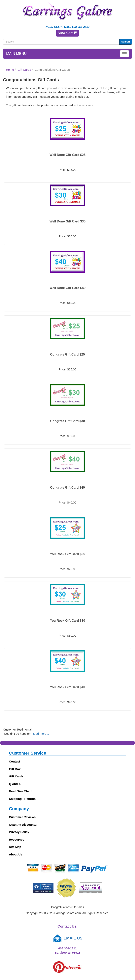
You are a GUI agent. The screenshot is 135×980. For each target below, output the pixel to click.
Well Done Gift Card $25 (67, 155)
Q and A (15, 784)
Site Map (15, 847)
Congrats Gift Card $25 (67, 354)
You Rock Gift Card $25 (67, 554)
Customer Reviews (22, 817)
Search (126, 42)
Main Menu (16, 54)
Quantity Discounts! (23, 825)
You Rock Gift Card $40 (67, 687)
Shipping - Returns (22, 799)
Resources (17, 839)
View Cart (67, 33)
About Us (16, 854)
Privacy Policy (19, 832)
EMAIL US (67, 938)
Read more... (40, 734)
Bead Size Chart (20, 791)
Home (10, 70)
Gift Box (15, 769)
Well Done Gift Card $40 (67, 288)
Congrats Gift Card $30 (67, 421)
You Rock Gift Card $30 (67, 621)
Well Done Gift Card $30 (67, 221)
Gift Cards (24, 70)
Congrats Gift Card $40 (67, 488)
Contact (15, 761)
